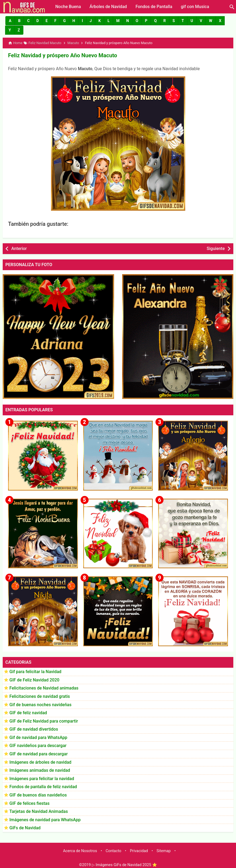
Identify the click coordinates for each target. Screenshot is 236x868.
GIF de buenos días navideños (38, 794)
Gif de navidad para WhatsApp (38, 737)
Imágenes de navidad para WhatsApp (45, 819)
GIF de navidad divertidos (34, 729)
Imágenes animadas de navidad (40, 770)
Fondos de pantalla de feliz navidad (43, 786)
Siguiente (216, 248)
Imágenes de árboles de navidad (40, 762)
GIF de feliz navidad (28, 712)
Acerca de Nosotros (80, 850)
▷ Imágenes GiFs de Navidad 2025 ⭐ (124, 864)
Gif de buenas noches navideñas (40, 704)
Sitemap (164, 850)
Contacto (113, 850)
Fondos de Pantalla (154, 7)
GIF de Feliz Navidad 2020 (34, 679)
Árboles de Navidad (108, 7)
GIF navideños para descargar (38, 745)
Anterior (19, 248)
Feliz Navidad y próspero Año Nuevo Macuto (61, 55)
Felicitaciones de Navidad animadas (44, 688)
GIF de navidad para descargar (39, 753)
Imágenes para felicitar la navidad (42, 778)
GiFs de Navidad (25, 828)
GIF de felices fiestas (29, 803)
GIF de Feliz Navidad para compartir (44, 721)
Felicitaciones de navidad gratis (40, 696)
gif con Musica (195, 7)
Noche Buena (68, 7)
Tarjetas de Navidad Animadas (39, 811)
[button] (10, 21)
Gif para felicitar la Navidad (35, 671)
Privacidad (139, 850)
